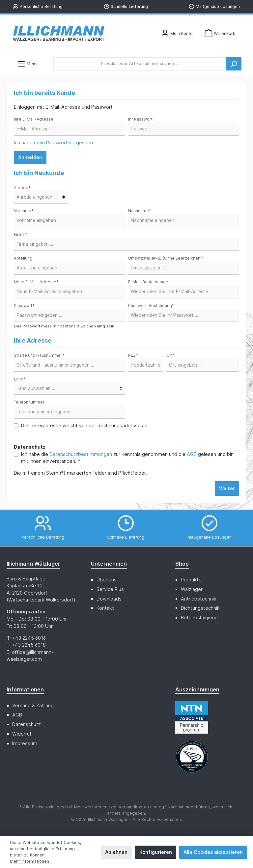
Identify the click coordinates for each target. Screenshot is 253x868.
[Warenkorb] (220, 33)
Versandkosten (134, 807)
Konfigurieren (156, 852)
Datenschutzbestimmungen (81, 454)
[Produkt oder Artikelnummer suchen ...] (140, 64)
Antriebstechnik (199, 599)
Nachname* (140, 211)
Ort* (171, 355)
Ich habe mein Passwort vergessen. (54, 142)
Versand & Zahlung (33, 705)
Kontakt (105, 608)
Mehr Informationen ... (32, 861)
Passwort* (24, 306)
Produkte (191, 580)
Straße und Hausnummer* (39, 355)
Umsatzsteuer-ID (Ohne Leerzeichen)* (166, 258)
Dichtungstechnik (200, 608)
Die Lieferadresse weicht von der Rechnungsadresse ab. (85, 425)
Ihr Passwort (140, 119)
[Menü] (28, 64)
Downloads (109, 599)
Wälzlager (192, 589)
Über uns (107, 580)
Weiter (227, 488)
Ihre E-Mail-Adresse (34, 119)
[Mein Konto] (177, 33)
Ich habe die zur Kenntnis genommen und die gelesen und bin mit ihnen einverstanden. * (127, 458)
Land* (20, 379)
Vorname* (24, 211)
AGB (192, 454)
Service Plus (110, 589)
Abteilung (23, 258)
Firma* (20, 234)
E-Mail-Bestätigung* (148, 282)
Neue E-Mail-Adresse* (36, 282)
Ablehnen (116, 852)
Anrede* (22, 188)
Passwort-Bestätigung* (151, 306)
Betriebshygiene (199, 617)
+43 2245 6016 (29, 638)
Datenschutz (27, 724)
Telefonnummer (29, 402)
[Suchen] (234, 64)
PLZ (133, 355)
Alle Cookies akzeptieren (213, 852)
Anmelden (30, 157)
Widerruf (22, 734)
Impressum (25, 743)
